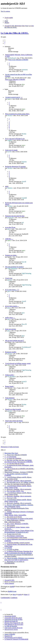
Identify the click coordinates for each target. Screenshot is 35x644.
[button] (5, 43)
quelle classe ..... (10, 318)
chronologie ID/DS (10, 616)
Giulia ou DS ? (10, 375)
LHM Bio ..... (9, 239)
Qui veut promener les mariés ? (14, 267)
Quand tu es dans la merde (13, 409)
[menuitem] (6, 21)
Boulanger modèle (11, 352)
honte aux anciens (10, 329)
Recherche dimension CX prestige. (16, 167)
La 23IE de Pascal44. (11, 626)
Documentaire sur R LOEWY (13, 638)
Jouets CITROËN (10, 634)
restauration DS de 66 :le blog (13, 619)
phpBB (12, 587)
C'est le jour (9, 278)
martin (20, 595)
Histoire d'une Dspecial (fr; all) (14, 623)
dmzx (14, 595)
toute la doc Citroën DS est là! (14, 628)
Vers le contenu (5, 11)
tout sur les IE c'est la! (11, 629)
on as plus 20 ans (10, 227)
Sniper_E (27, 595)
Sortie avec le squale (11, 150)
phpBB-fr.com (12, 591)
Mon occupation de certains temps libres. (17, 114)
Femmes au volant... (11, 255)
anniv (7, 186)
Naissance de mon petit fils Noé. (15, 216)
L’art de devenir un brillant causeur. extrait (18, 363)
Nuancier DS (8, 636)
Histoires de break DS (11, 621)
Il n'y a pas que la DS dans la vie (15, 139)
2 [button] (5, 42)
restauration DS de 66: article (13, 618)
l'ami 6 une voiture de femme (14, 421)
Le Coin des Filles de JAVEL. (15, 33)
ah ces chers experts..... (12, 306)
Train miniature (10, 398)
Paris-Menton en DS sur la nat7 (14, 624)
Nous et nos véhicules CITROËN (18, 60)
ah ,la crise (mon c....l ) (12, 290)
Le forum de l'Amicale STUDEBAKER (16, 639)
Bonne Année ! (10, 386)
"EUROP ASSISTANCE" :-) (14, 97)
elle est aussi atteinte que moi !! (15, 340)
